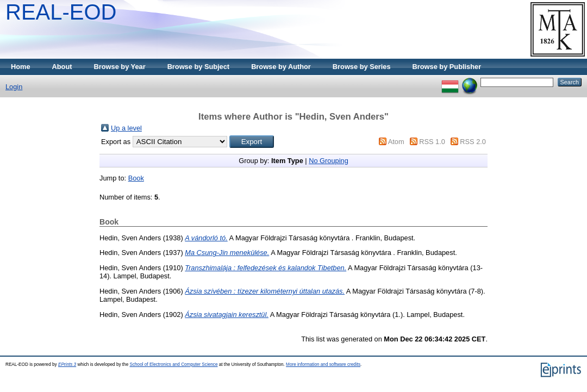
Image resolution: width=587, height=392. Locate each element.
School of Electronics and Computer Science (173, 365)
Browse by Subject (199, 67)
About (62, 67)
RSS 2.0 (473, 142)
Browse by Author (281, 67)
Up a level (126, 128)
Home (21, 67)
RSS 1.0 (432, 142)
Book (136, 178)
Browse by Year (120, 67)
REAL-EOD (61, 12)
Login (14, 87)
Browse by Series (362, 67)
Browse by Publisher (447, 67)
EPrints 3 (67, 365)
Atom (396, 142)
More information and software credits (323, 365)
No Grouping (329, 161)
